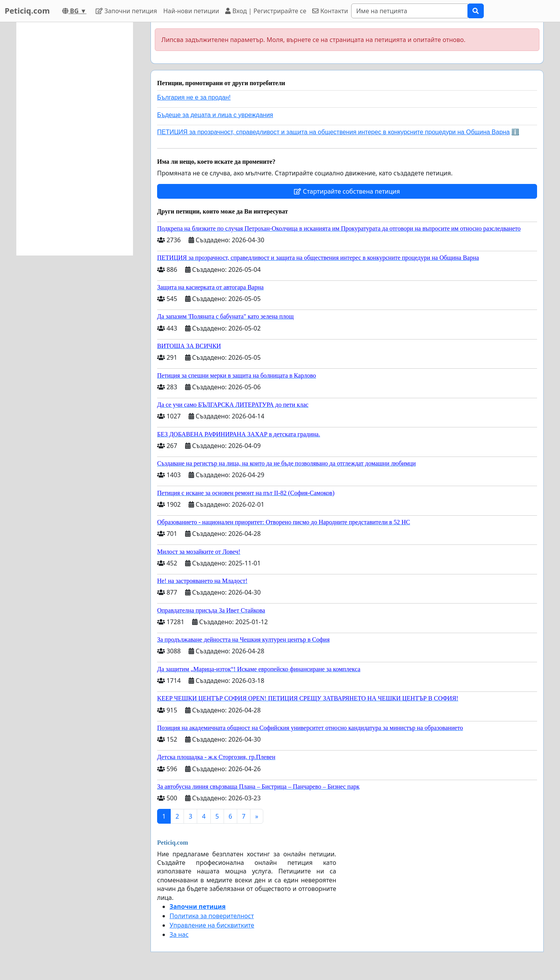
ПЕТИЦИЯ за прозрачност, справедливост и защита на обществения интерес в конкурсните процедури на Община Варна (333, 132)
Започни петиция (126, 11)
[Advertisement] (75, 139)
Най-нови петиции (191, 11)
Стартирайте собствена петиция (347, 191)
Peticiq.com (27, 11)
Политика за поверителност (212, 916)
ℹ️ (515, 132)
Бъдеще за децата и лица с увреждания (215, 115)
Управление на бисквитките (212, 925)
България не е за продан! (194, 97)
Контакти (330, 11)
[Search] (409, 11)
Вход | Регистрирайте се (266, 11)
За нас (179, 934)
